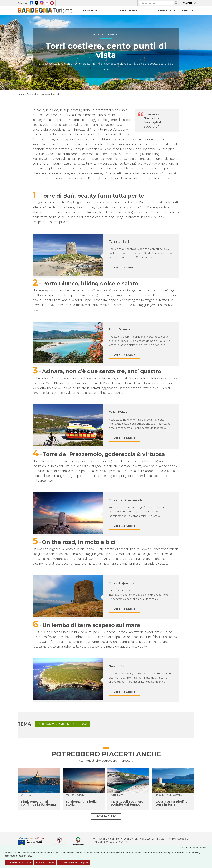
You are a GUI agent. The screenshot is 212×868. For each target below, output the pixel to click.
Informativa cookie (177, 839)
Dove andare (128, 11)
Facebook (31, 3)
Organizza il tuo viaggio (176, 11)
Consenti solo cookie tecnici (195, 847)
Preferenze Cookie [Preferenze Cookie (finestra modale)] (45, 862)
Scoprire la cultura (75, 795)
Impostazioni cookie (106, 842)
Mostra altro (106, 816)
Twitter (37, 3)
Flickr (47, 3)
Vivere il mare (27, 795)
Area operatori (129, 839)
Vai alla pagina (125, 268)
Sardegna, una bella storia (81, 803)
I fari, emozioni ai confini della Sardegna (38, 803)
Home (21, 94)
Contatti (124, 842)
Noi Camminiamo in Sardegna (106, 35)
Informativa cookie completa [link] (74, 862)
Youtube (52, 3)
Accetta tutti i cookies (19, 862)
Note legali (147, 839)
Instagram (42, 3)
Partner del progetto (106, 839)
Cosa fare (90, 11)
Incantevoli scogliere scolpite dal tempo (127, 803)
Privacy (160, 839)
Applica (176, 3)
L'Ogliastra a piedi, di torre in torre (172, 803)
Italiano (187, 3)
